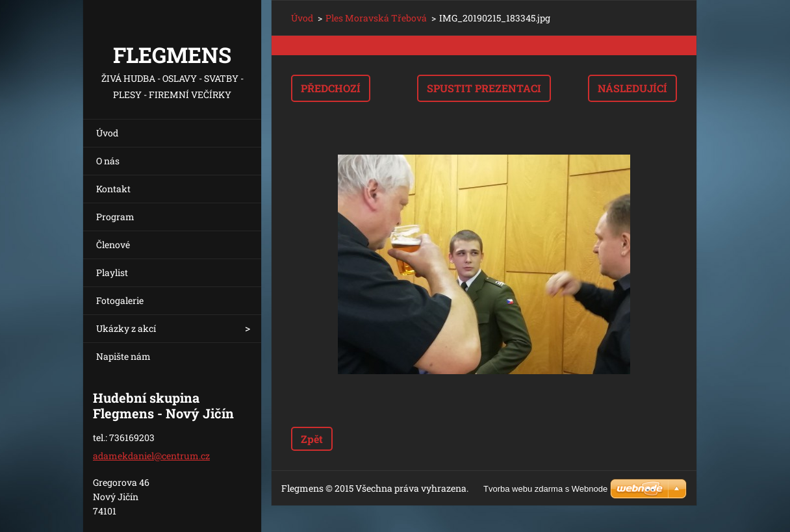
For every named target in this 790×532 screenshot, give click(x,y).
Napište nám (123, 356)
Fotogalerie (120, 300)
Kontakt (113, 189)
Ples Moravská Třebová (376, 18)
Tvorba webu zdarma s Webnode (545, 489)
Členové (113, 245)
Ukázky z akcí (126, 328)
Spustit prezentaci (484, 88)
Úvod (107, 133)
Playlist (112, 272)
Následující (632, 88)
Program (115, 217)
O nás (108, 161)
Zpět (312, 439)
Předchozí (331, 88)
